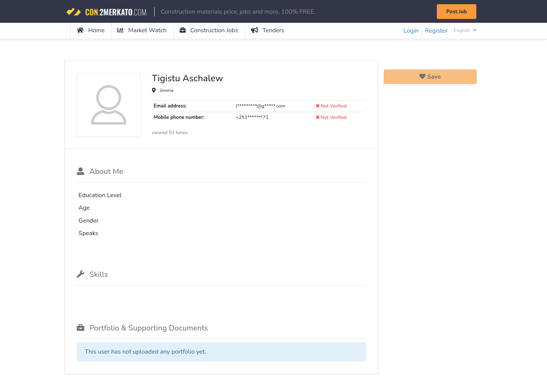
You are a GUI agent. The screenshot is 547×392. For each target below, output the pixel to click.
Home (91, 30)
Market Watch (142, 30)
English (465, 30)
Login (411, 31)
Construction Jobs (209, 30)
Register (436, 31)
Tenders (268, 30)
